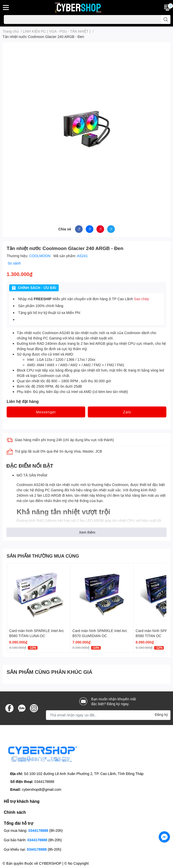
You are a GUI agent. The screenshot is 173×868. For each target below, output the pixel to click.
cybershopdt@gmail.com (42, 789)
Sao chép (141, 299)
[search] (166, 19)
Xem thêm (87, 532)
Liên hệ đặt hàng (23, 401)
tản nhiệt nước (68, 485)
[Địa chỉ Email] (108, 715)
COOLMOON (40, 256)
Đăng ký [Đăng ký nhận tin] (161, 714)
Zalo (127, 412)
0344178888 (44, 781)
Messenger (46, 412)
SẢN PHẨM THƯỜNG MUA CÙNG (43, 556)
